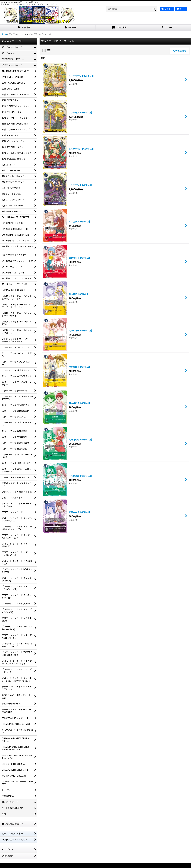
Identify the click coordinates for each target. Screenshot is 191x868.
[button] (167, 28)
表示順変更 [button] (179, 51)
